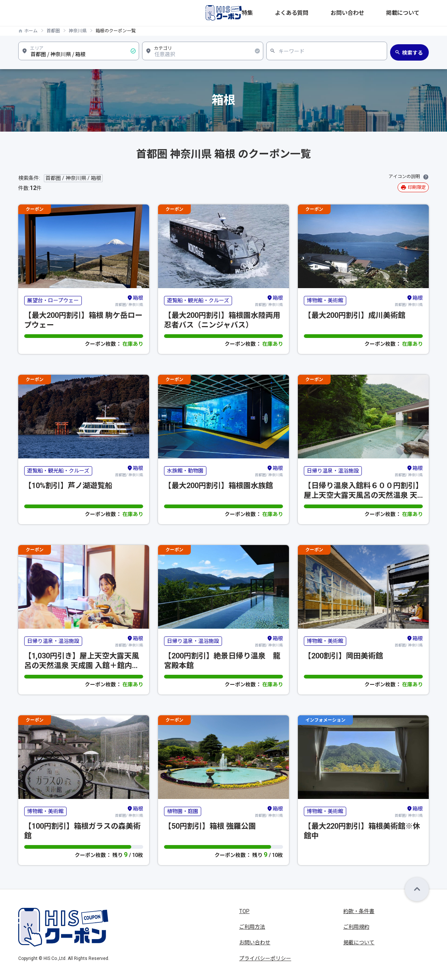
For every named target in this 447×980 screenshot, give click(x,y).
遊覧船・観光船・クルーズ (198, 300)
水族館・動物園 (185, 471)
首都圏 (53, 31)
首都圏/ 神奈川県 (129, 300)
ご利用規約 (356, 927)
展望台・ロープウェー (53, 300)
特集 (303, 13)
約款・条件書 (359, 911)
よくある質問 (333, 13)
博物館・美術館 (325, 300)
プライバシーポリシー (265, 958)
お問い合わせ (373, 13)
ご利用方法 (252, 927)
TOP (244, 911)
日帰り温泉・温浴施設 (333, 471)
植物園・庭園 (183, 811)
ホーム (31, 31)
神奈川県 (78, 31)
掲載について (413, 13)
